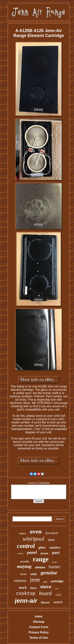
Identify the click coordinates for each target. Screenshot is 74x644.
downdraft (52, 533)
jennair (45, 553)
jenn (35, 580)
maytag (24, 566)
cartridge (57, 581)
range (41, 559)
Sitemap (39, 622)
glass (42, 547)
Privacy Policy (39, 632)
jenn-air (26, 601)
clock (58, 595)
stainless (55, 548)
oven (36, 531)
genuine (49, 573)
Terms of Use (39, 638)
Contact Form (39, 627)
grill (45, 582)
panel (32, 552)
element (20, 581)
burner (55, 567)
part (56, 552)
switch (58, 602)
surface (23, 533)
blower (45, 602)
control (26, 546)
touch (23, 588)
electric (23, 574)
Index (39, 616)
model (55, 562)
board (45, 593)
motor (21, 553)
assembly (25, 561)
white (34, 574)
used (57, 589)
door (51, 540)
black (33, 588)
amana (40, 567)
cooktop (26, 594)
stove (46, 587)
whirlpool (33, 539)
